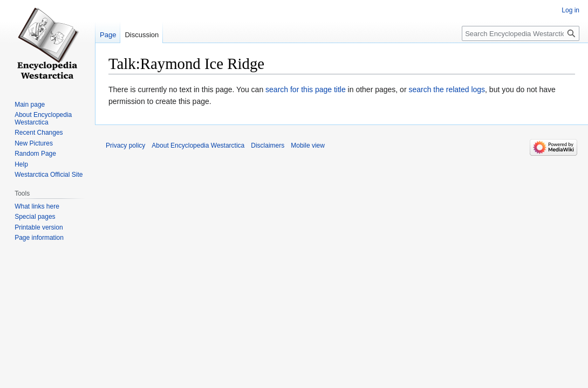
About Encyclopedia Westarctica (43, 119)
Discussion (142, 35)
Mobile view (308, 145)
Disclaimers (268, 145)
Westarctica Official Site (49, 175)
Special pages (35, 217)
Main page (30, 105)
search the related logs (447, 89)
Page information (39, 238)
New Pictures (34, 143)
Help (21, 164)
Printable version (39, 227)
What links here (37, 206)
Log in (570, 10)
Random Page (35, 154)
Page (108, 35)
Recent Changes (39, 133)
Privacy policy (125, 145)
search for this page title (306, 89)
